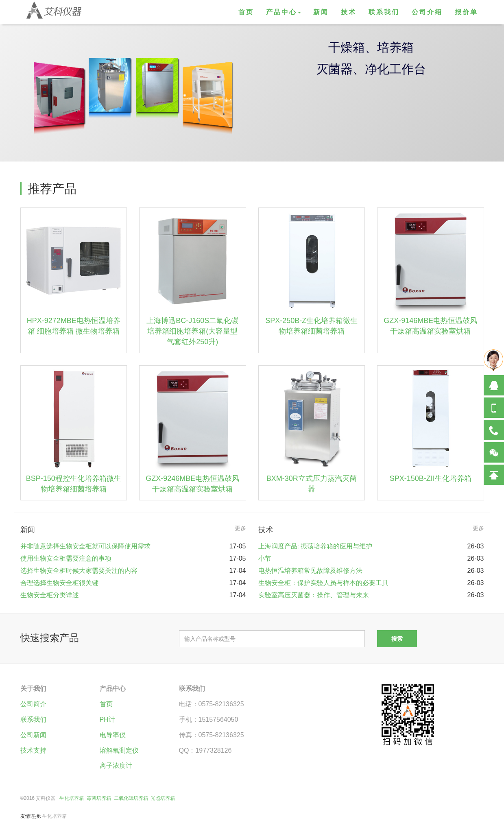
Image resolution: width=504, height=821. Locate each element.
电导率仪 (113, 735)
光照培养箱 (163, 798)
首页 (246, 12)
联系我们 (384, 12)
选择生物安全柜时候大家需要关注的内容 (79, 571)
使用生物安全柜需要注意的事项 (66, 558)
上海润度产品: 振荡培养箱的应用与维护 (315, 546)
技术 (349, 12)
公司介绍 (427, 12)
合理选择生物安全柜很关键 (59, 583)
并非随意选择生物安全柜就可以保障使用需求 (85, 546)
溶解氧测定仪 (119, 750)
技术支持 (33, 750)
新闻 (321, 12)
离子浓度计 (116, 765)
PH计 (107, 719)
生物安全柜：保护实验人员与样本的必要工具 (323, 583)
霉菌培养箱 (99, 798)
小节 (265, 558)
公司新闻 (33, 735)
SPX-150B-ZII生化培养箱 (431, 478)
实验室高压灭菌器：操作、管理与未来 (314, 595)
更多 (240, 528)
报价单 (466, 12)
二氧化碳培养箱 (131, 798)
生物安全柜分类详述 (50, 595)
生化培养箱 (72, 798)
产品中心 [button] (284, 12)
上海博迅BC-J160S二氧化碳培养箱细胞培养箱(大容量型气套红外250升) (192, 331)
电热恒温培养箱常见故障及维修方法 (310, 571)
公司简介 (33, 704)
